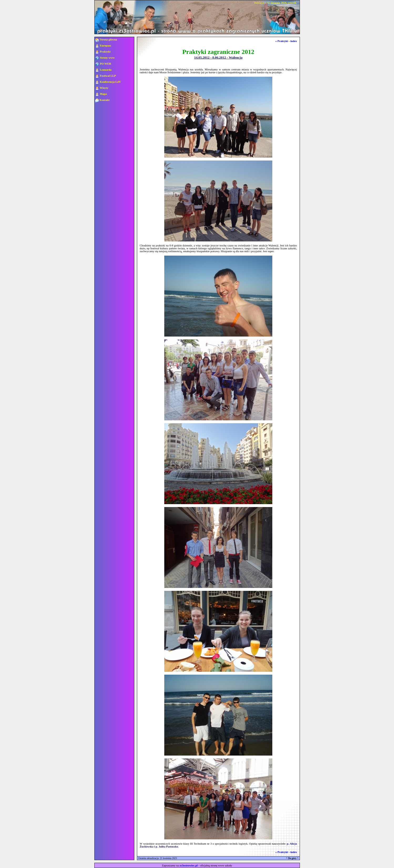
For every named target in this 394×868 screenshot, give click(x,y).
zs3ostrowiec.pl (189, 866)
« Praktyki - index (286, 41)
